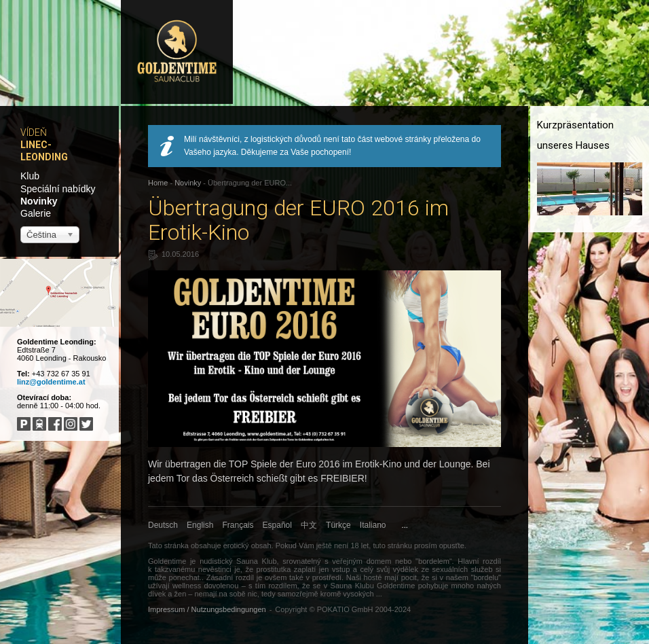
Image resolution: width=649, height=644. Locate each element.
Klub (30, 176)
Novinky (39, 201)
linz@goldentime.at (51, 382)
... (405, 525)
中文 (309, 525)
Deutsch (163, 525)
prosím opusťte (439, 545)
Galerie (36, 213)
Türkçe (338, 525)
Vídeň (34, 132)
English (200, 525)
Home (158, 183)
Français (238, 525)
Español (277, 525)
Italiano (373, 525)
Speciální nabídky (58, 189)
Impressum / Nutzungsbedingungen (207, 609)
